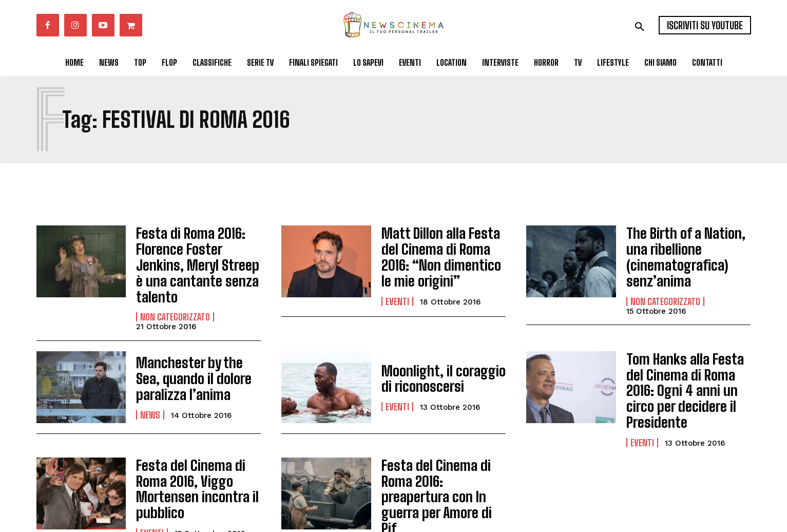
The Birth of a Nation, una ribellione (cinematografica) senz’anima (688, 252)
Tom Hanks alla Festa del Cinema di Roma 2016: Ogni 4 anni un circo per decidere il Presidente (686, 353)
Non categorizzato (175, 292)
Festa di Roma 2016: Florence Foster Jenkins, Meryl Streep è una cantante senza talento (194, 252)
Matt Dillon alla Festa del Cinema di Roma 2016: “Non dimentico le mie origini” (441, 253)
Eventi (397, 293)
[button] (640, 27)
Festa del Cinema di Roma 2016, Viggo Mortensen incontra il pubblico (198, 446)
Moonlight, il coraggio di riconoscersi (440, 354)
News (150, 387)
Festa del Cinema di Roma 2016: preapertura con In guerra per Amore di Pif (444, 446)
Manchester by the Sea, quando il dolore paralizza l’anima (198, 353)
